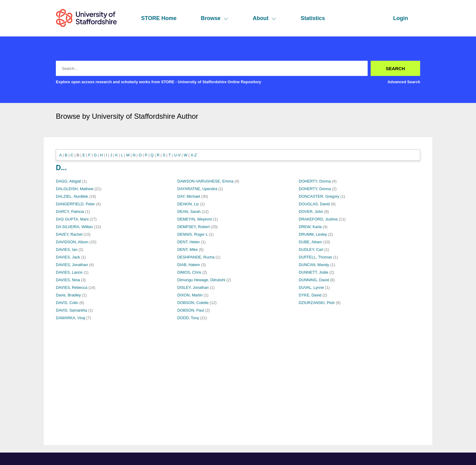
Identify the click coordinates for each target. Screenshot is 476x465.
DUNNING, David (314, 280)
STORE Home (159, 18)
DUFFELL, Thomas (315, 257)
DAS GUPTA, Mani (72, 219)
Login (401, 18)
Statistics (313, 18)
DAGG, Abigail (68, 181)
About (264, 18)
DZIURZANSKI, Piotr (317, 303)
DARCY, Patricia (70, 212)
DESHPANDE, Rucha (196, 257)
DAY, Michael (189, 196)
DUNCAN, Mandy (314, 265)
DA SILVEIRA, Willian (74, 227)
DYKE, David (310, 295)
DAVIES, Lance (69, 272)
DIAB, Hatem (189, 265)
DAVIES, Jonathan (72, 265)
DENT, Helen (189, 242)
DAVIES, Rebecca (72, 287)
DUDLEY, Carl (311, 250)
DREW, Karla (310, 227)
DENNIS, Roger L (193, 234)
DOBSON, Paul (191, 310)
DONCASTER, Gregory (319, 196)
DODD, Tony (188, 318)
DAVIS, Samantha (71, 310)
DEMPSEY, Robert (193, 227)
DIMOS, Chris (189, 272)
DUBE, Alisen (310, 242)
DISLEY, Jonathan (193, 287)
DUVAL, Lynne (311, 287)
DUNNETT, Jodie (313, 272)
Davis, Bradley (68, 295)
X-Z (194, 155)
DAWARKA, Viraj (70, 318)
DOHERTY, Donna (315, 181)
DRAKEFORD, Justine (318, 219)
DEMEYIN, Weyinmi (195, 219)
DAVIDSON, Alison (72, 242)
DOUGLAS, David (314, 204)
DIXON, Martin (190, 295)
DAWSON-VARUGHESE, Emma (205, 181)
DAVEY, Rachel (69, 234)
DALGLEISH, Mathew (75, 189)
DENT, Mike (188, 250)
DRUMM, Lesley (313, 234)
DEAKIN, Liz (188, 204)
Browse (214, 18)
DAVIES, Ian (67, 250)
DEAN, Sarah (189, 212)
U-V (177, 155)
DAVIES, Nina (68, 280)
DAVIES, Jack (68, 257)
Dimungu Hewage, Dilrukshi (201, 280)
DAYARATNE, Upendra (197, 189)
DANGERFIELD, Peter (75, 204)
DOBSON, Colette (193, 303)
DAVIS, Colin (67, 303)
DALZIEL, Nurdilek (72, 196)
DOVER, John (311, 212)
